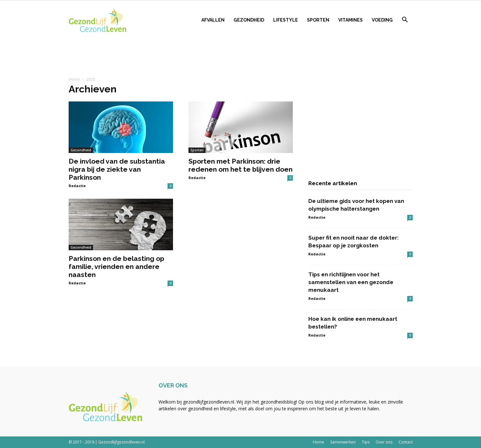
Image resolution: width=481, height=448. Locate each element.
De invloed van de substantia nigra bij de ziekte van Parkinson (117, 169)
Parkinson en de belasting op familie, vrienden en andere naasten (116, 267)
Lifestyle (286, 20)
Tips (366, 442)
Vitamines (351, 20)
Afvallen (213, 20)
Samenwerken (343, 442)
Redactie (77, 186)
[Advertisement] (241, 55)
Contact (406, 442)
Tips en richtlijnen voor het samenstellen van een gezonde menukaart (351, 282)
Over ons (384, 442)
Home (74, 79)
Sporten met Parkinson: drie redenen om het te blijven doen (240, 165)
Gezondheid (249, 20)
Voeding (382, 20)
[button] (405, 20)
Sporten (318, 20)
